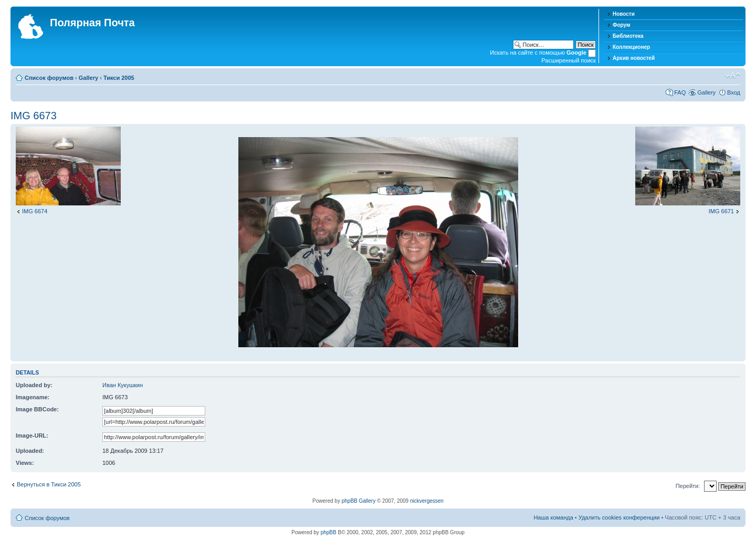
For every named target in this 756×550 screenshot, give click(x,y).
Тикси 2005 (119, 78)
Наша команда (553, 517)
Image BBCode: (37, 409)
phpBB (329, 532)
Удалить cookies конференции (619, 517)
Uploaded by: (34, 385)
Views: (25, 463)
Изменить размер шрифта (733, 76)
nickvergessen (427, 501)
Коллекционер (631, 47)
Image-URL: (32, 435)
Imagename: (33, 397)
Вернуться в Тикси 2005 (49, 484)
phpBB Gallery (359, 501)
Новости (624, 14)
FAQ (680, 92)
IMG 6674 (35, 211)
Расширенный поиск (569, 60)
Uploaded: (30, 451)
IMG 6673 (34, 116)
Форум (621, 25)
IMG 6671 (721, 211)
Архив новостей (634, 58)
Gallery (88, 78)
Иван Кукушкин (123, 385)
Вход (734, 92)
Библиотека (628, 36)
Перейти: (688, 486)
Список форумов (49, 78)
